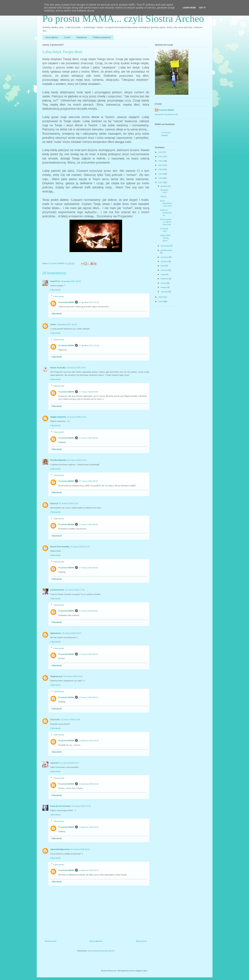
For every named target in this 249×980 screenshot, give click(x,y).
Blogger (144, 971)
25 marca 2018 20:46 (73, 676)
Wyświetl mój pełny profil (166, 115)
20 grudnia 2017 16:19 (67, 325)
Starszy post (141, 941)
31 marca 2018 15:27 (69, 763)
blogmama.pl (56, 676)
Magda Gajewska (58, 417)
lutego (164, 287)
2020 (161, 170)
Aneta (53, 325)
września (165, 257)
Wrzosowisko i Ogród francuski (166, 222)
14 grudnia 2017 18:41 (71, 281)
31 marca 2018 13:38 (70, 720)
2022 (161, 161)
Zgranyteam (56, 633)
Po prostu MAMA (66, 302)
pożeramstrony (57, 590)
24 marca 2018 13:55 (77, 417)
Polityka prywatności (102, 37)
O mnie (67, 37)
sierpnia (165, 262)
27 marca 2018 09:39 (89, 392)
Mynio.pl (54, 504)
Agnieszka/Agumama (60, 849)
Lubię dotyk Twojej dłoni (165, 238)
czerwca (165, 270)
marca (164, 283)
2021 (161, 165)
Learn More (189, 8)
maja (163, 274)
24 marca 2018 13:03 (76, 368)
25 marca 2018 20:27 (72, 633)
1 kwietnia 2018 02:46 (89, 784)
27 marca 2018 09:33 (89, 438)
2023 (161, 157)
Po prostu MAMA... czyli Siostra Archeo (123, 19)
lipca (163, 266)
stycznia (165, 292)
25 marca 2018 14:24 (80, 547)
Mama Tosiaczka (58, 368)
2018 (161, 178)
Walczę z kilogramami (166, 213)
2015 (161, 302)
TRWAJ (163, 197)
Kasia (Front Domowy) (60, 806)
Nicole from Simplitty (60, 547)
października (166, 250)
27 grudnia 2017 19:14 (89, 346)
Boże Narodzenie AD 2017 (166, 203)
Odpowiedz (55, 290)
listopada (165, 246)
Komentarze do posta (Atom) (101, 951)
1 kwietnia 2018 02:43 (89, 741)
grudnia (164, 186)
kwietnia (165, 279)
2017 (161, 183)
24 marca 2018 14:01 (77, 460)
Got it (202, 8)
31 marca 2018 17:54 (81, 806)
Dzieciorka (55, 720)
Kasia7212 (55, 281)
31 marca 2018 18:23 (80, 849)
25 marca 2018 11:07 (69, 504)
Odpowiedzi (59, 296)
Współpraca (82, 37)
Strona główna (52, 37)
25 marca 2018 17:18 (75, 590)
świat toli (54, 763)
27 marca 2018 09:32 (89, 525)
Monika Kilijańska (58, 460)
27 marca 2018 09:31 (89, 654)
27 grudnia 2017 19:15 (89, 302)
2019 (161, 174)
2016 (161, 297)
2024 (161, 152)
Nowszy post (51, 941)
